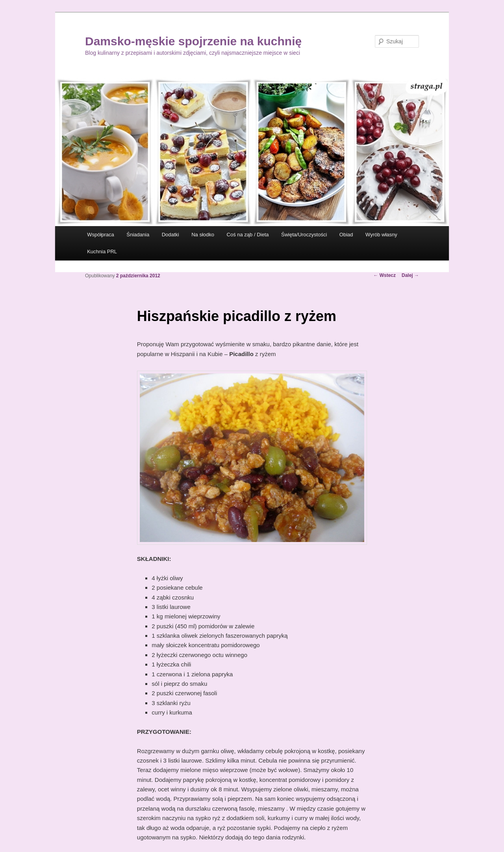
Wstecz (384, 275)
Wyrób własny (381, 235)
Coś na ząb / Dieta (248, 235)
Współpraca (101, 235)
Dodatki (170, 235)
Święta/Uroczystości (304, 235)
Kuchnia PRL (102, 252)
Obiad (346, 235)
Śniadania (138, 235)
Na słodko (203, 235)
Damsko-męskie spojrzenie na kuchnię (193, 41)
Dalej (410, 275)
